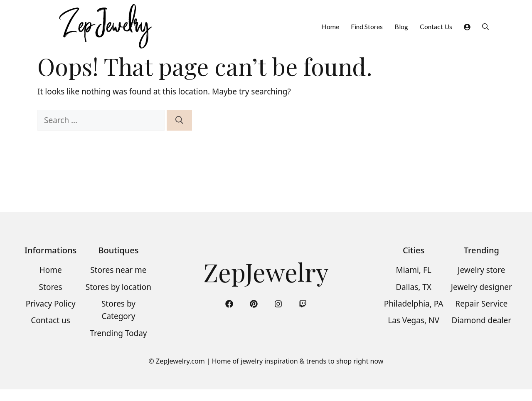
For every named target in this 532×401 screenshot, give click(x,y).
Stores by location (118, 287)
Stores (51, 287)
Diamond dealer (482, 320)
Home (330, 26)
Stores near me (118, 270)
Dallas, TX (414, 287)
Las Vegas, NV (414, 320)
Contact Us (436, 26)
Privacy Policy (51, 304)
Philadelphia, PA (414, 304)
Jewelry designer (482, 287)
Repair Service (481, 304)
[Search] (179, 120)
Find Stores (367, 26)
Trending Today (118, 333)
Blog (401, 26)
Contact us (50, 320)
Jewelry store (481, 270)
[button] (485, 26)
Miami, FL (413, 270)
